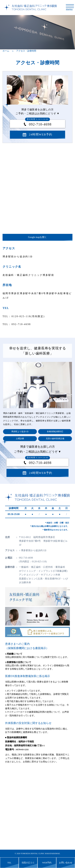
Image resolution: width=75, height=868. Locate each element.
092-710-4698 (38, 124)
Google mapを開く (38, 237)
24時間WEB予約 (41, 134)
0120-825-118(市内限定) (28, 316)
